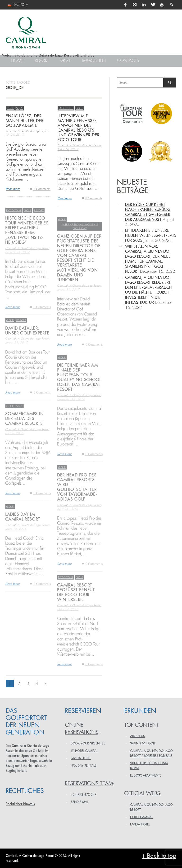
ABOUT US (137, 736)
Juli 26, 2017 (15, 135)
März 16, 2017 (68, 149)
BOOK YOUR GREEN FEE (88, 743)
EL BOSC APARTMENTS (146, 775)
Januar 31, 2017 (68, 302)
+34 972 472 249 (84, 794)
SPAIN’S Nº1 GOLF (143, 743)
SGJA (20, 108)
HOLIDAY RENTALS (84, 765)
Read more (13, 189)
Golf (10, 108)
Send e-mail (80, 802)
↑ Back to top (159, 856)
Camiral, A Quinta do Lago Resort (27, 131)
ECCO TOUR (66, 108)
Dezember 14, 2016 (71, 411)
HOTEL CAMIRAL (141, 817)
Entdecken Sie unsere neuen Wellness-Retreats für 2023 (151, 236)
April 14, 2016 (67, 521)
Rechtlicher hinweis (20, 804)
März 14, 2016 (68, 621)
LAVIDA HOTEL (81, 758)
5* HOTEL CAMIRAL (84, 751)
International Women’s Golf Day (80, 237)
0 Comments (40, 189)
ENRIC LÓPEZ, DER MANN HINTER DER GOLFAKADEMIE (25, 121)
